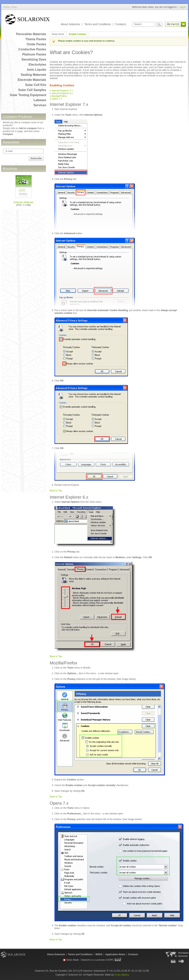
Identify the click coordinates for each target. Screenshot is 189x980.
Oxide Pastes (36, 44)
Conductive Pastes (32, 49)
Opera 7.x (57, 99)
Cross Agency (122, 975)
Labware (40, 100)
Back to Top (56, 491)
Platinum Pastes (34, 54)
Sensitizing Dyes (34, 59)
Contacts (121, 24)
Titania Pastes (36, 39)
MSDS (99, 954)
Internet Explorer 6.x (62, 93)
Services (40, 105)
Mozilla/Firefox (59, 96)
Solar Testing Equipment (28, 95)
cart (183, 24)
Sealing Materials (34, 75)
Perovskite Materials (31, 34)
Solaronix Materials (23, 202)
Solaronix (13, 954)
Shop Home (58, 34)
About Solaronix (70, 24)
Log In (183, 7)
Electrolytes (37, 65)
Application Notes (115, 954)
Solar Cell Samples (32, 90)
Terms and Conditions (98, 24)
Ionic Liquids (37, 70)
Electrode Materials (32, 80)
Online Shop (27, 20)
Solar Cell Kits (36, 85)
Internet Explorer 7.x (62, 91)
